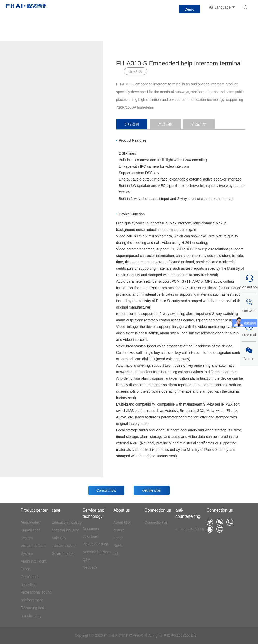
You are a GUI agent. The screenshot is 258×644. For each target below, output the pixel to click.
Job (117, 553)
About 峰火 (122, 522)
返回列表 (136, 71)
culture (119, 530)
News (118, 546)
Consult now (106, 490)
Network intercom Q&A (97, 556)
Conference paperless (30, 581)
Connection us (158, 510)
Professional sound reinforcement (36, 596)
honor (118, 538)
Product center (34, 510)
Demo (189, 9)
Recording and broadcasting (32, 612)
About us (122, 510)
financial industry (65, 530)
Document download (91, 533)
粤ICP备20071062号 (180, 635)
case (56, 510)
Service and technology (94, 513)
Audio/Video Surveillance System (31, 530)
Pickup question (95, 544)
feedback (90, 567)
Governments (62, 553)
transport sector (64, 546)
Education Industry (67, 522)
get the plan (152, 490)
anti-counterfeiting (188, 513)
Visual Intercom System (33, 550)
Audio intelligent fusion (34, 565)
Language (222, 7)
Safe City (59, 538)
